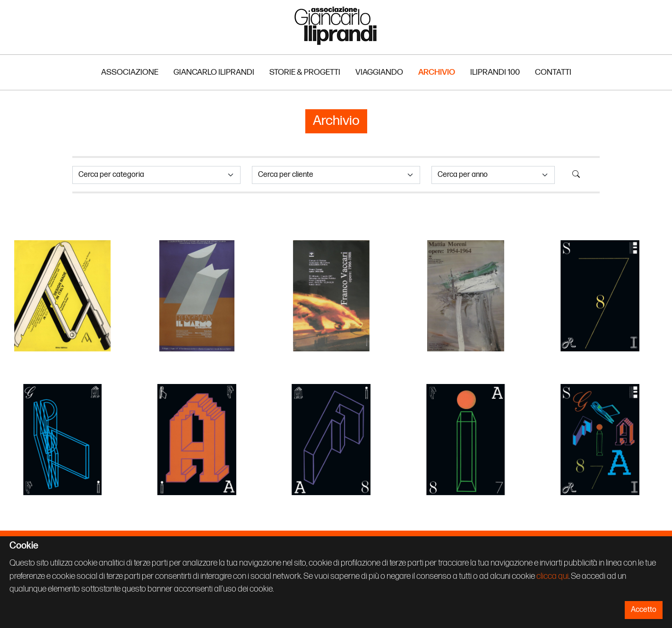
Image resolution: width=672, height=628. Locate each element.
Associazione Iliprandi (336, 25)
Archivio (437, 72)
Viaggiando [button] (379, 72)
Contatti (553, 72)
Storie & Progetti (305, 72)
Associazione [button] (130, 72)
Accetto (644, 610)
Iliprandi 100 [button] (495, 72)
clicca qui (552, 576)
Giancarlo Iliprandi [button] (214, 72)
